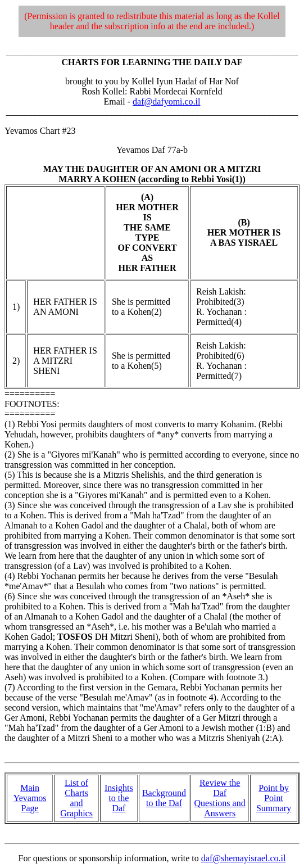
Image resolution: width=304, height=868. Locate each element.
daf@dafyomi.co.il (166, 101)
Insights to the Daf (119, 798)
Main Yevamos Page (30, 798)
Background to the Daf (164, 798)
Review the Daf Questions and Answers (220, 798)
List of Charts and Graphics (76, 798)
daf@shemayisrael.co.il (244, 858)
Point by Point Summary (274, 798)
